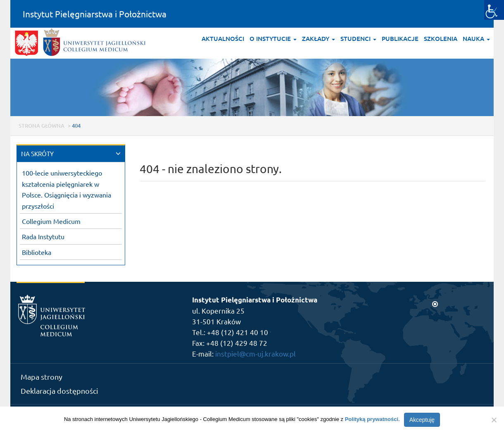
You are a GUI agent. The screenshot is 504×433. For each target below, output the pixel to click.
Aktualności (223, 38)
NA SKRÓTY (37, 153)
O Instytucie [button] (273, 38)
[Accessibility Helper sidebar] (494, 10)
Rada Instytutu (43, 236)
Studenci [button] (358, 38)
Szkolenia (441, 38)
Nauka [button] (476, 38)
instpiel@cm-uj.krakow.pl (256, 353)
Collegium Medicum (51, 221)
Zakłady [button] (319, 38)
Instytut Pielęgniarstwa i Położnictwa (95, 14)
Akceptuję (422, 420)
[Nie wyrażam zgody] (494, 420)
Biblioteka (37, 252)
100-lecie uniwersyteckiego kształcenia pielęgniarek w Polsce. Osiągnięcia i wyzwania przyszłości (67, 189)
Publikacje (400, 38)
